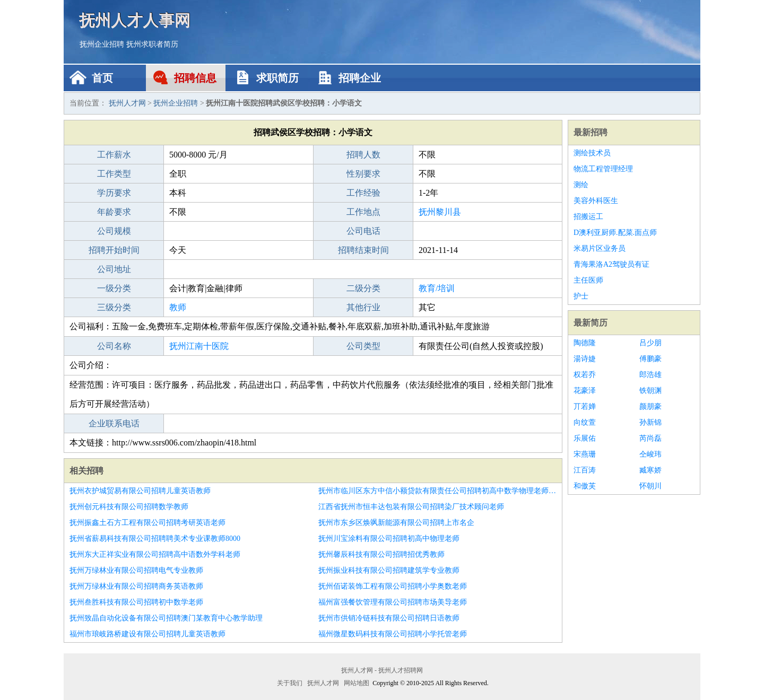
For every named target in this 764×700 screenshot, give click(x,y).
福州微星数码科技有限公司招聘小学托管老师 (393, 634)
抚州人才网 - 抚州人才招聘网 (382, 670)
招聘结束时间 (363, 250)
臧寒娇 (650, 470)
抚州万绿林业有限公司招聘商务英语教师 (136, 586)
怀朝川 (650, 486)
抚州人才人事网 (135, 20)
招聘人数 (363, 155)
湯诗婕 (585, 359)
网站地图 (357, 683)
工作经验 (363, 193)
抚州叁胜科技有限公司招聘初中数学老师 (136, 602)
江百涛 (585, 470)
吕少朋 (650, 343)
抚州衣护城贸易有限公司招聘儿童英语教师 (140, 491)
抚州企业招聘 (102, 44)
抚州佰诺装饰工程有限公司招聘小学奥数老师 (393, 586)
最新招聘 (591, 132)
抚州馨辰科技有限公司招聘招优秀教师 (381, 554)
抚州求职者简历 (152, 44)
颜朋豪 (650, 406)
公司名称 (114, 346)
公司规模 (114, 231)
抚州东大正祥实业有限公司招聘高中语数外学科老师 (155, 554)
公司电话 (363, 231)
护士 (581, 296)
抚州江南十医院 (199, 346)
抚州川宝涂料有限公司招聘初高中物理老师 (389, 539)
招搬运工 (588, 217)
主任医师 (588, 280)
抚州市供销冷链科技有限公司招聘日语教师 (389, 618)
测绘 (581, 185)
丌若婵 (585, 406)
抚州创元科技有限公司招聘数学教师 (129, 507)
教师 (178, 307)
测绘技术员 (592, 153)
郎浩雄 (650, 375)
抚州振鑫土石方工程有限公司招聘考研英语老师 (147, 523)
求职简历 (277, 78)
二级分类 (363, 288)
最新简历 (591, 323)
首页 (102, 78)
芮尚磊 (650, 438)
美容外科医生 (596, 201)
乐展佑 (585, 438)
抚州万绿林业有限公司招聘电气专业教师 (136, 570)
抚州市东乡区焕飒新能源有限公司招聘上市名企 (396, 523)
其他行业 (363, 307)
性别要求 (363, 174)
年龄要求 (114, 212)
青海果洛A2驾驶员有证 (611, 264)
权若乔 (585, 375)
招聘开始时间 (114, 250)
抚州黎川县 (440, 212)
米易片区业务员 (600, 248)
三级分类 (114, 307)
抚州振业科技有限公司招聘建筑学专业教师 (389, 570)
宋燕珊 (585, 454)
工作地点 (363, 212)
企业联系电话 (114, 423)
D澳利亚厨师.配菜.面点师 (615, 233)
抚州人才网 (127, 103)
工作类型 (114, 174)
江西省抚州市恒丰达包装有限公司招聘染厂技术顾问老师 (411, 507)
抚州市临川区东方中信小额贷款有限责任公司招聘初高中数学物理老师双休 (437, 491)
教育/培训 (437, 288)
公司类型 (363, 346)
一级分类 (114, 288)
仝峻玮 (650, 454)
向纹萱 (585, 422)
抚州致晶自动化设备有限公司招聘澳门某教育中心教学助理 (166, 618)
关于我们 (290, 683)
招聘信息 (195, 78)
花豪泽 (585, 391)
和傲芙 (585, 486)
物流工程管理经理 (603, 169)
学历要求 (114, 193)
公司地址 (114, 269)
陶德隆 (585, 343)
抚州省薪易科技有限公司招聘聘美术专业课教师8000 (155, 539)
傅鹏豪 (650, 359)
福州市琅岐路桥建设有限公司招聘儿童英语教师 (147, 634)
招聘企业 (360, 78)
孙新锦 (650, 422)
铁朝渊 (650, 391)
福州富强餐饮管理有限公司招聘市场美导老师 (393, 602)
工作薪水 (114, 155)
